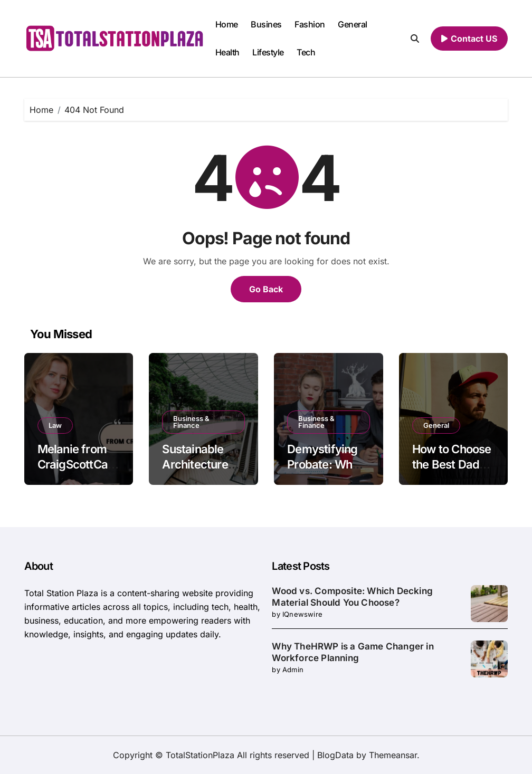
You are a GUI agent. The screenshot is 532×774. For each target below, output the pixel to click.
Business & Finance (191, 422)
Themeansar (393, 755)
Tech (306, 52)
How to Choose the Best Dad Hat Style (452, 464)
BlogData (335, 755)
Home (227, 24)
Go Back (266, 289)
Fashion (310, 24)
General (353, 24)
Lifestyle (268, 52)
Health (227, 52)
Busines (266, 24)
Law (55, 425)
